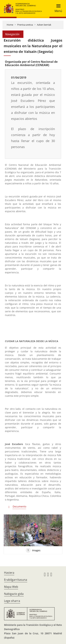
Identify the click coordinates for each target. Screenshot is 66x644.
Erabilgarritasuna (16, 580)
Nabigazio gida (14, 594)
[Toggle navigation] (57, 8)
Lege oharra (12, 601)
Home (10, 25)
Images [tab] (33, 550)
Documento (19, 506)
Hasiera (9, 573)
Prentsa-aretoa (25, 25)
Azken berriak (44, 25)
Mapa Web (11, 587)
